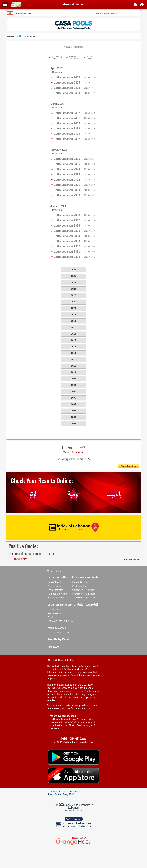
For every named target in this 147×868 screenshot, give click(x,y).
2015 (74, 340)
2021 (74, 302)
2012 (74, 359)
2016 (74, 334)
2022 (74, 295)
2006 (74, 398)
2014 (74, 347)
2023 (74, 289)
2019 (74, 315)
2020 (74, 308)
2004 (74, 411)
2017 (74, 327)
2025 (74, 276)
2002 (74, 424)
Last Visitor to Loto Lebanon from (64, 793)
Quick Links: (54, 571)
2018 (74, 321)
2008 (74, 385)
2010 (74, 372)
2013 (74, 353)
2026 (74, 270)
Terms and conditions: (60, 660)
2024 (74, 283)
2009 (74, 379)
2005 (74, 404)
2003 (74, 417)
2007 (74, 392)
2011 (74, 366)
